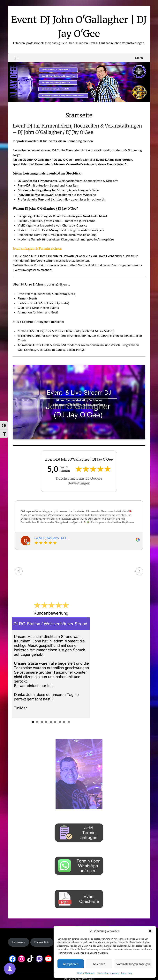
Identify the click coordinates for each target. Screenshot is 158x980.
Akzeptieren (71, 964)
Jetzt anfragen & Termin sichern (38, 248)
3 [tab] (42, 722)
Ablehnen (99, 964)
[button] (150, 931)
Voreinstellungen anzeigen (133, 964)
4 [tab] (46, 722)
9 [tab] (69, 722)
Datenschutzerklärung (108, 973)
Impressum (127, 973)
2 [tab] (37, 722)
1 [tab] (33, 722)
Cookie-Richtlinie (86, 973)
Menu (139, 58)
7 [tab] (60, 722)
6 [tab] (55, 722)
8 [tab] (64, 722)
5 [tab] (51, 722)
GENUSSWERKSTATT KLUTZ (50, 538)
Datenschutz (42, 942)
